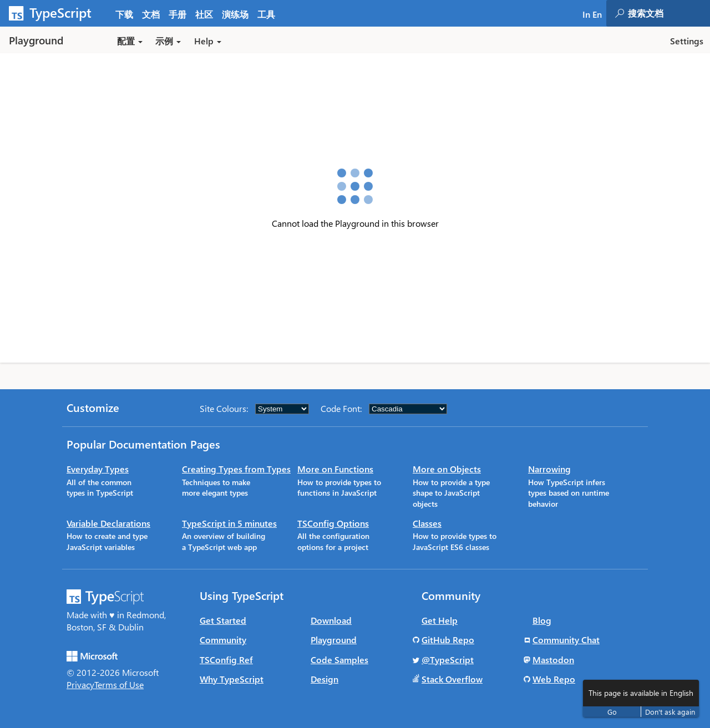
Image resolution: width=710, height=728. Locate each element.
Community (223, 640)
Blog (542, 620)
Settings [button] (687, 41)
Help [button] (208, 41)
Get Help (440, 620)
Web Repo (554, 679)
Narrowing (549, 469)
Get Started (223, 620)
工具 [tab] (266, 14)
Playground (334, 640)
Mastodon (553, 660)
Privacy (80, 684)
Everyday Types (98, 469)
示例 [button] (168, 41)
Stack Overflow (452, 679)
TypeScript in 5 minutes (229, 523)
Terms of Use (119, 684)
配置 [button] (130, 41)
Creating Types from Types (236, 469)
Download (331, 620)
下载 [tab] (124, 14)
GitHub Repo (448, 640)
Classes (427, 523)
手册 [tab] (177, 14)
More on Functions (335, 469)
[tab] (151, 14)
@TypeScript (448, 660)
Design (324, 679)
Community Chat (566, 640)
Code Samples (339, 660)
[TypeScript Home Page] (55, 13)
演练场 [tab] (235, 14)
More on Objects (447, 469)
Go (612, 712)
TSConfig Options (333, 523)
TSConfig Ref (226, 660)
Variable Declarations (108, 523)
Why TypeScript (232, 679)
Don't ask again (670, 712)
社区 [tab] (204, 14)
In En (592, 14)
